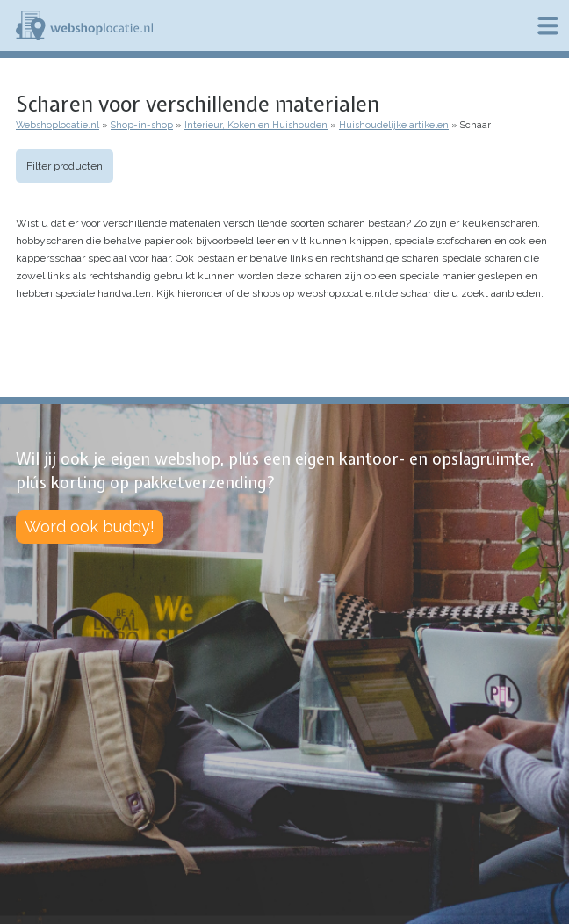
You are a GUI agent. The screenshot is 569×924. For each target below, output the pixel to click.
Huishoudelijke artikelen (394, 125)
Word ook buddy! (90, 527)
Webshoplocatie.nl (58, 125)
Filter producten (65, 166)
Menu (548, 25)
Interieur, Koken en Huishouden (256, 125)
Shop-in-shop (142, 125)
